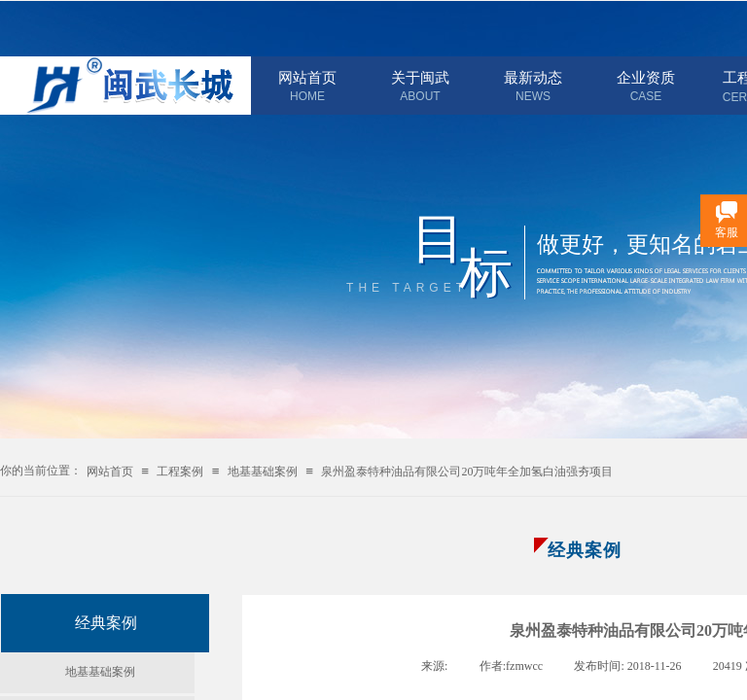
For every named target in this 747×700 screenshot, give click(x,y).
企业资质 (646, 78)
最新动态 (533, 78)
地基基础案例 (263, 472)
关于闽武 (420, 78)
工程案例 (180, 472)
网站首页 (307, 78)
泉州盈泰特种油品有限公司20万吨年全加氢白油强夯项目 (467, 472)
